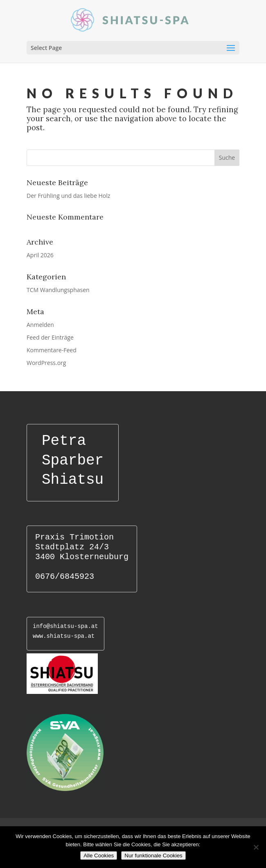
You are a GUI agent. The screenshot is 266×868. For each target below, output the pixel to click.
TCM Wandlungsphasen (58, 290)
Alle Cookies (99, 856)
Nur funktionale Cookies (153, 856)
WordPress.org (46, 363)
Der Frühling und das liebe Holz (68, 196)
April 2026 (40, 255)
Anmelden (40, 325)
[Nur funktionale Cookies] (256, 847)
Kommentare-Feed (52, 350)
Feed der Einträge (50, 337)
